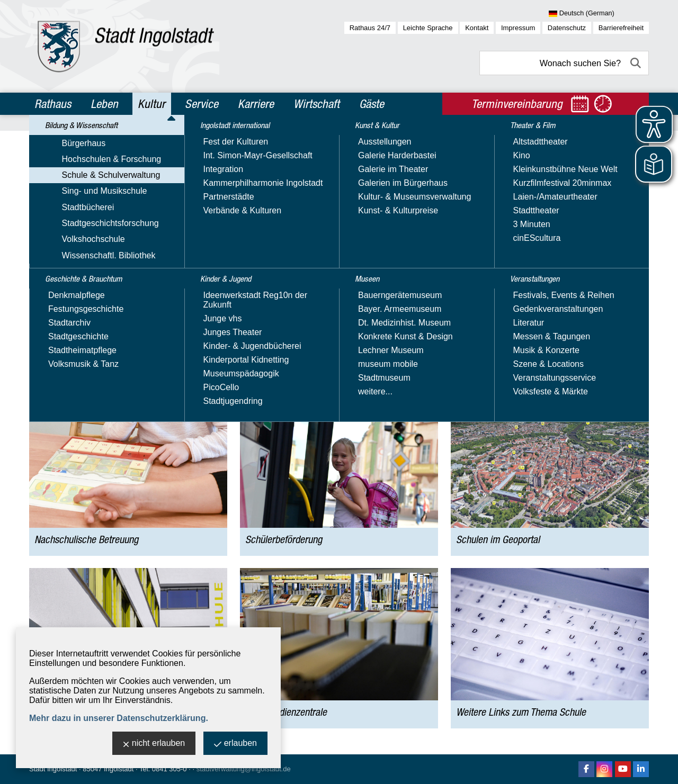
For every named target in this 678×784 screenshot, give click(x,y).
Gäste (372, 104)
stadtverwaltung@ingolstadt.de (244, 769)
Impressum (518, 28)
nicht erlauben (154, 744)
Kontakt (477, 28)
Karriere (256, 104)
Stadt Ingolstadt (53, 769)
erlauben (235, 744)
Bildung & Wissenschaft (117, 139)
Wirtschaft (316, 104)
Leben (104, 104)
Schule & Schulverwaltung (205, 139)
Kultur (151, 104)
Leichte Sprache (428, 28)
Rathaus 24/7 (370, 28)
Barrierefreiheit (621, 28)
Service (202, 104)
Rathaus (53, 104)
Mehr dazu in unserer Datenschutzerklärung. (119, 718)
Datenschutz (567, 28)
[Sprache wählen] (599, 14)
